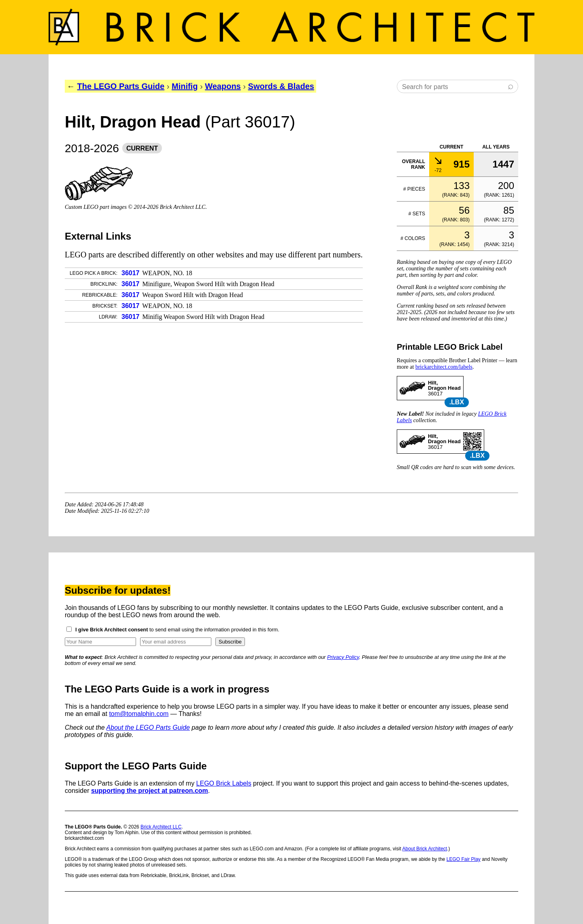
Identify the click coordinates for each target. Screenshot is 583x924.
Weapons (223, 86)
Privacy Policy (343, 657)
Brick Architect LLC (161, 827)
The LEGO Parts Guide (121, 86)
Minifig (185, 86)
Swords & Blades (281, 86)
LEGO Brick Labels (224, 783)
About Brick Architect (424, 849)
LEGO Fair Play (464, 859)
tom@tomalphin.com (139, 714)
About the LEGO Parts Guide (148, 728)
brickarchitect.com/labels (444, 367)
